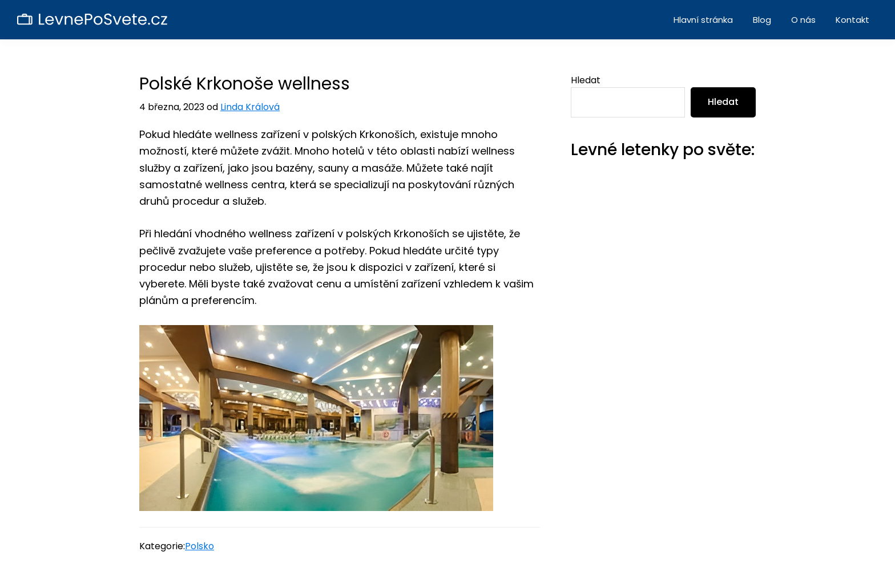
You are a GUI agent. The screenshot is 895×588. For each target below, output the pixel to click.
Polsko (199, 546)
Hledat (586, 80)
